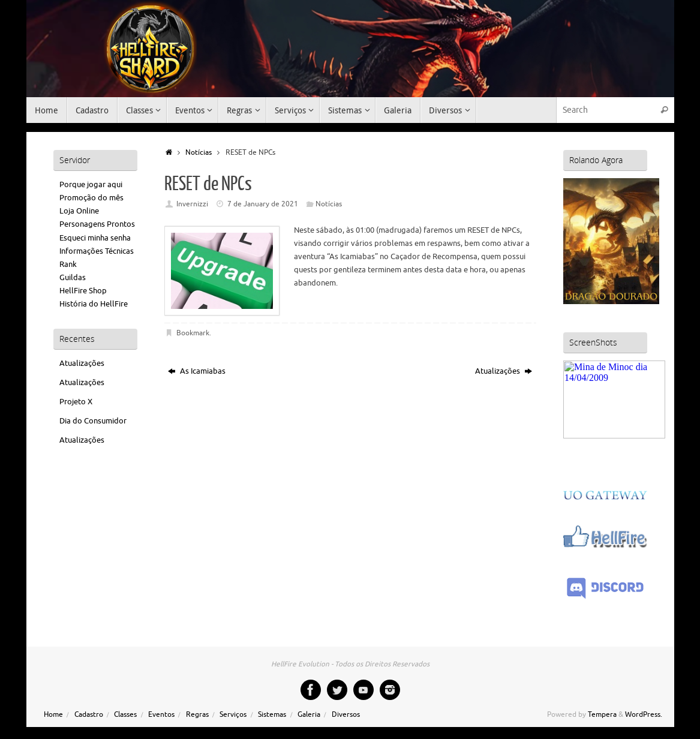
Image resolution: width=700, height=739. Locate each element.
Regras (197, 715)
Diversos (346, 715)
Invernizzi (192, 204)
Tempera (602, 715)
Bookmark (193, 333)
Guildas (73, 277)
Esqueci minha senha (95, 238)
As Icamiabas (197, 371)
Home (53, 715)
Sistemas (272, 715)
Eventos (161, 715)
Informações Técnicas (97, 251)
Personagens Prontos (97, 224)
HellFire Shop (83, 291)
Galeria (309, 715)
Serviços (233, 715)
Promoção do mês (91, 198)
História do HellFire (94, 304)
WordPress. (644, 715)
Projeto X (76, 402)
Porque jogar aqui (91, 184)
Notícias (199, 153)
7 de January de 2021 (263, 204)
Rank (68, 264)
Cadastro (89, 715)
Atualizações (504, 371)
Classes (125, 715)
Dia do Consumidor (93, 421)
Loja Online (79, 211)
